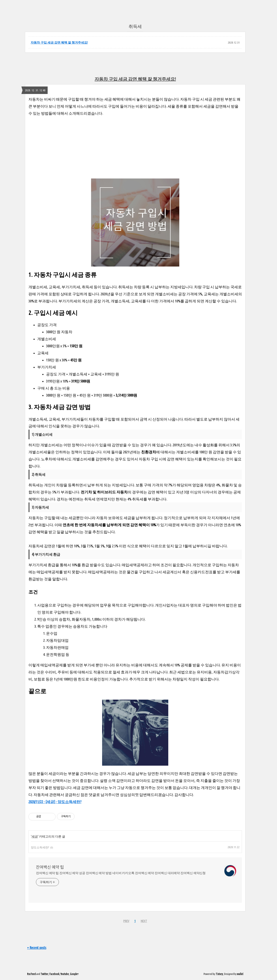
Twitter (44, 974)
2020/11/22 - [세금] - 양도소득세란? (55, 802)
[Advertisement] (135, 148)
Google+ (74, 974)
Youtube (65, 974)
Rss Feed (31, 974)
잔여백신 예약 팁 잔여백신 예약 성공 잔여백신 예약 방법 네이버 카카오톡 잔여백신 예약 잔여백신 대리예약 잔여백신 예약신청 (121, 873)
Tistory (219, 974)
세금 (35, 837)
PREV (126, 921)
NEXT (144, 921)
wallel (240, 974)
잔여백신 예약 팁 (50, 867)
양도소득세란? (40, 847)
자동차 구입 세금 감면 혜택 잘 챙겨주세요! (59, 42)
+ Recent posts (37, 948)
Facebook (54, 974)
